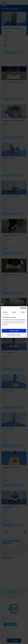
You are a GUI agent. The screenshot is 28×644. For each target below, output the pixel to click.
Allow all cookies (14, 331)
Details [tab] (14, 312)
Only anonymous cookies (14, 335)
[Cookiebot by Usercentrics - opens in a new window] (20, 308)
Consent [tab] (5, 312)
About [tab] (23, 312)
